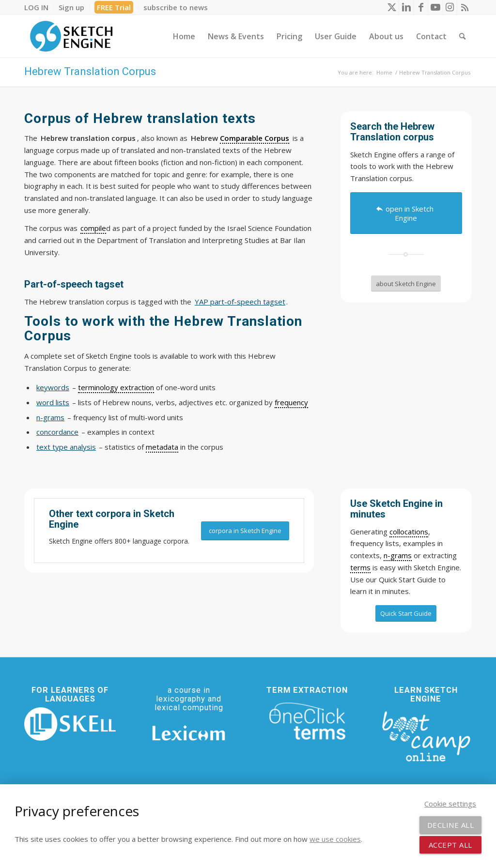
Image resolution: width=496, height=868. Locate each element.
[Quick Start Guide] (406, 613)
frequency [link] (291, 402)
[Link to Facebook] (421, 7)
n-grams (50, 417)
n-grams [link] (398, 555)
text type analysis (66, 447)
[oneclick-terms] (307, 722)
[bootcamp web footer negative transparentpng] (426, 735)
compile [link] (93, 228)
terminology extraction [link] (116, 387)
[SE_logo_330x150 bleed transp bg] (71, 36)
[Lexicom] (189, 733)
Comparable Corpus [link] (255, 138)
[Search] (462, 36)
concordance (57, 432)
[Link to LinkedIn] (406, 7)
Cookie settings (450, 804)
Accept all (450, 845)
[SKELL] (70, 724)
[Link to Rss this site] (465, 7)
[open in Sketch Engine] (406, 213)
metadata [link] (162, 447)
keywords (53, 387)
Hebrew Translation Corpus (90, 71)
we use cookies (335, 839)
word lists (53, 402)
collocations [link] (409, 532)
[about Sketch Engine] (406, 284)
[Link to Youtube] (435, 7)
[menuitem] (39, 7)
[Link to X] (392, 7)
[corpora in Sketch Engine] (245, 531)
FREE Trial (114, 7)
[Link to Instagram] (450, 7)
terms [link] (360, 567)
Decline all (451, 825)
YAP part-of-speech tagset (240, 302)
